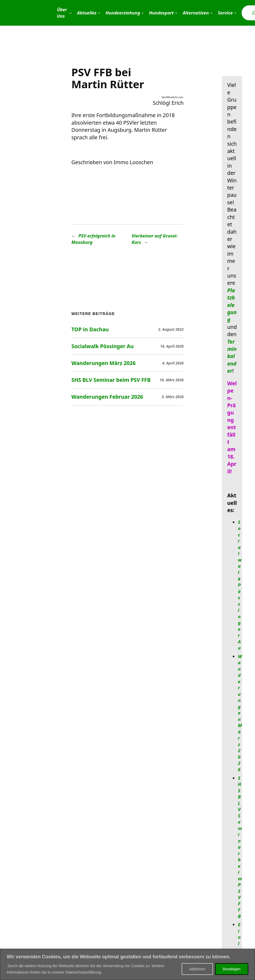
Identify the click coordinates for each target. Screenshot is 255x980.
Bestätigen (232, 969)
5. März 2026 (173, 397)
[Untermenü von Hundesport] (176, 13)
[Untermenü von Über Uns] (70, 13)
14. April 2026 (172, 346)
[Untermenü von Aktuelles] (99, 13)
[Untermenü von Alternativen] (211, 13)
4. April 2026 (173, 363)
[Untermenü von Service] (235, 13)
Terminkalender (232, 356)
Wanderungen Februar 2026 (107, 397)
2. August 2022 (171, 329)
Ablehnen (197, 969)
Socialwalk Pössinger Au (103, 346)
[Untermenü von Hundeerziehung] (142, 13)
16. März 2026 (172, 380)
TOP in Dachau (90, 329)
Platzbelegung (232, 305)
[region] (127, 964)
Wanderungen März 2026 (104, 363)
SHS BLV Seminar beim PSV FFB (111, 380)
